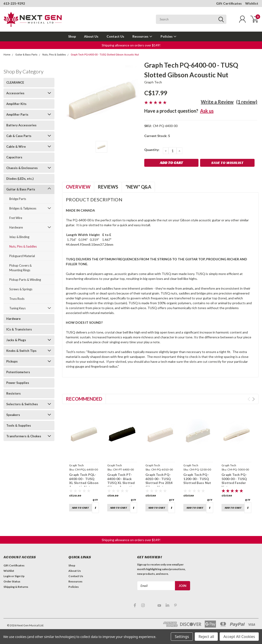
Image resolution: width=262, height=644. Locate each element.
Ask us (207, 111)
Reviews (108, 187)
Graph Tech (153, 82)
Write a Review (217, 102)
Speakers (13, 415)
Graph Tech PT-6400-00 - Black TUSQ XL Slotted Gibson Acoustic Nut (121, 483)
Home (7, 55)
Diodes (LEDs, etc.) (20, 179)
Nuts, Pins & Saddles (54, 55)
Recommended (84, 399)
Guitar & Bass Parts (26, 55)
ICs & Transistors (19, 329)
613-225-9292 (14, 3)
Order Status (12, 581)
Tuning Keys (17, 308)
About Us (91, 36)
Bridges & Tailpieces (23, 208)
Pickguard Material (22, 256)
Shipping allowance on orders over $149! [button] (131, 45)
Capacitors (14, 157)
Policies (169, 36)
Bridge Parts (18, 199)
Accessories (15, 93)
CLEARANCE (15, 82)
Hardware (16, 227)
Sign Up (20, 576)
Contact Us (115, 36)
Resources (142, 36)
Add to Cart (80, 508)
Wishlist (252, 3)
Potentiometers (18, 372)
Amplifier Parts (17, 114)
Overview (78, 187)
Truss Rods (17, 299)
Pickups (12, 361)
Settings (182, 637)
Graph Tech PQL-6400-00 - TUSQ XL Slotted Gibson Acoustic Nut (84, 481)
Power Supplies (18, 383)
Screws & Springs (21, 289)
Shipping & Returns (16, 587)
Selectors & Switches (22, 404)
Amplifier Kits (16, 104)
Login (7, 576)
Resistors (13, 393)
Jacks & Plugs (16, 340)
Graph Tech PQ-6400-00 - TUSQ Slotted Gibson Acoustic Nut (105, 55)
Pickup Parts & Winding (25, 280)
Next (254, 399)
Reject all (206, 637)
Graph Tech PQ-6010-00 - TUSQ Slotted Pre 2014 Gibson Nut (159, 481)
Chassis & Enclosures (22, 168)
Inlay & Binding (19, 237)
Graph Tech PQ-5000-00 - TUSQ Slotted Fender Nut (234, 481)
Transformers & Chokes (24, 436)
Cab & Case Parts (19, 136)
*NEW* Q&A (138, 187)
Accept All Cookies (239, 637)
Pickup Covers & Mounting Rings (20, 268)
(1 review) (247, 102)
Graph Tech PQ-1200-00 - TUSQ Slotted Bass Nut (197, 479)
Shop (72, 36)
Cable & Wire (16, 147)
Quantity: (152, 150)
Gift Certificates (229, 3)
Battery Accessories (21, 125)
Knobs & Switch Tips (21, 351)
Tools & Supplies (19, 425)
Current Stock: (157, 136)
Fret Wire (16, 218)
